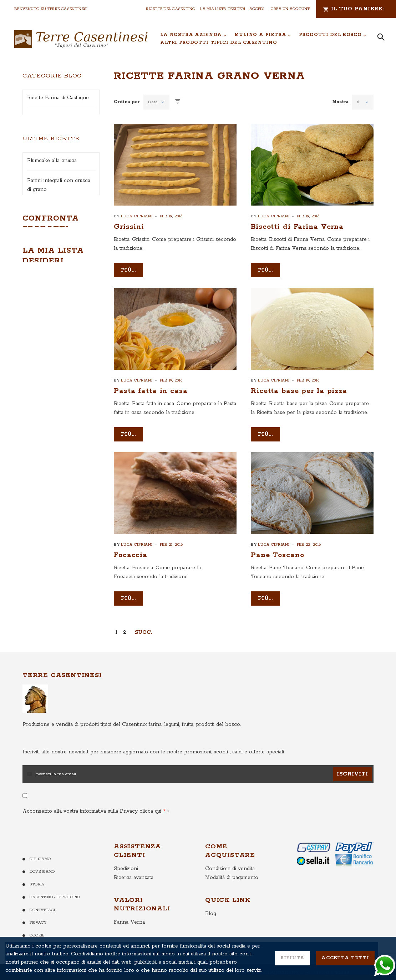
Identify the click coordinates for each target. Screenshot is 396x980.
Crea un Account (290, 9)
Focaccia (131, 555)
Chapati (36, 413)
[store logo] (81, 39)
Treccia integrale (47, 462)
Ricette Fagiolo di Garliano (59, 118)
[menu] (263, 39)
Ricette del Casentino (171, 9)
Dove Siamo (42, 892)
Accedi (257, 9)
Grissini (129, 227)
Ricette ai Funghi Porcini (56, 138)
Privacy (38, 943)
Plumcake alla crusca (52, 277)
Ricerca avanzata (134, 898)
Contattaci (42, 930)
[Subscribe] (352, 794)
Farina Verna (129, 943)
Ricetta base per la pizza (299, 391)
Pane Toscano (278, 555)
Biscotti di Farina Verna (297, 227)
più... (128, 270)
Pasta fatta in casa (151, 391)
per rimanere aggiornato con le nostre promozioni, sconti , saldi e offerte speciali (153, 772)
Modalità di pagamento (232, 898)
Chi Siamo (40, 879)
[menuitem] (193, 35)
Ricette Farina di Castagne (58, 98)
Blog (211, 934)
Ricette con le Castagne (55, 178)
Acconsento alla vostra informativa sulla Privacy (94, 832)
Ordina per (127, 102)
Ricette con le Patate (52, 158)
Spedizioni (126, 889)
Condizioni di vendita (230, 889)
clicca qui (149, 832)
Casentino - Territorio (55, 918)
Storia (37, 905)
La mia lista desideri (223, 9)
